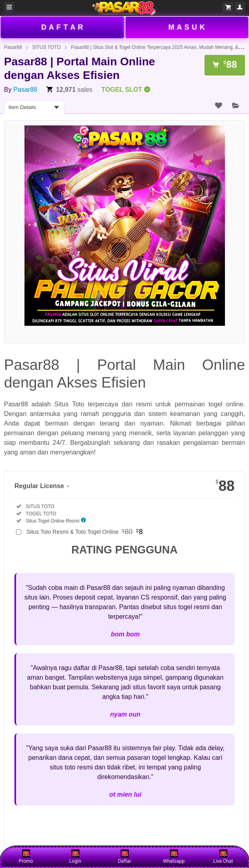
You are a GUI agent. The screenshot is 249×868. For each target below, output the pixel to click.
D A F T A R (62, 27)
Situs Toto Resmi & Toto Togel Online (85, 532)
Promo (26, 857)
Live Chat (223, 857)
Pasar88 (13, 47)
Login (75, 857)
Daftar (124, 857)
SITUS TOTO (46, 47)
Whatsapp (174, 857)
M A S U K (187, 27)
